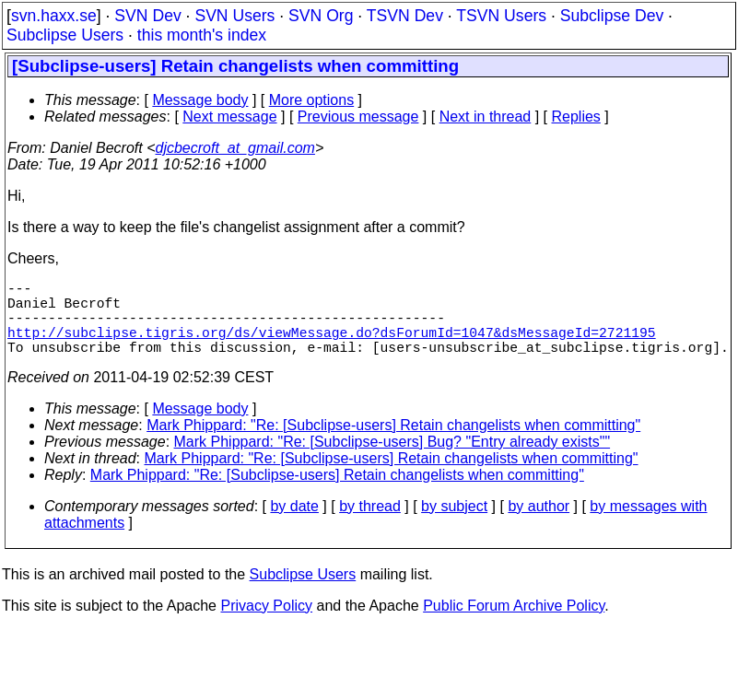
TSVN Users (501, 16)
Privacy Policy (266, 624)
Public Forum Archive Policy (514, 624)
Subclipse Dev (612, 16)
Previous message (358, 117)
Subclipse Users (65, 35)
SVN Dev (147, 16)
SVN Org (321, 16)
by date (294, 525)
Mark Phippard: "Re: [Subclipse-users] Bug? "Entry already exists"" (392, 460)
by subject (454, 525)
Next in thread (486, 117)
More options (312, 100)
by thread (370, 525)
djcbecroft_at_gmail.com (235, 148)
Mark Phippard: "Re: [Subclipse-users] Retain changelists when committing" (393, 443)
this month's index (202, 35)
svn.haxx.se (54, 16)
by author (539, 525)
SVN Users (234, 16)
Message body (200, 100)
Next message (229, 117)
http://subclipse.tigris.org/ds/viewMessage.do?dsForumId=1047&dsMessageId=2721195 (332, 346)
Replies (576, 117)
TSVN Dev (405, 16)
